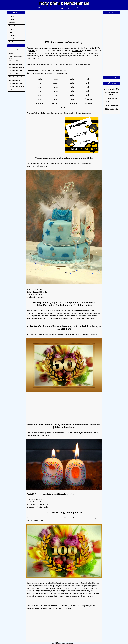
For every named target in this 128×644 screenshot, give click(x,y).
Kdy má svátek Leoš (15, 77)
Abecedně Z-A (50, 73)
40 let (88, 87)
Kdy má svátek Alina (15, 61)
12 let (56, 79)
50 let (56, 91)
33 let (56, 87)
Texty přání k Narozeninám (64, 3)
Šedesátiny (88, 103)
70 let (56, 95)
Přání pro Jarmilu (111, 109)
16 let (88, 79)
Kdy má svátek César (16, 70)
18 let (40, 83)
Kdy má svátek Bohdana (17, 67)
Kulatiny (38, 71)
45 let (40, 91)
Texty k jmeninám (112, 105)
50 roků (32, 51)
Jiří (60, 608)
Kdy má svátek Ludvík (16, 80)
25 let (88, 83)
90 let (56, 99)
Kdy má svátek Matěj (16, 83)
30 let (40, 87)
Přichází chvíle (72, 103)
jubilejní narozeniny (53, 48)
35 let (72, 87)
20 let (72, 83)
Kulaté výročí (40, 103)
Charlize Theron (112, 98)
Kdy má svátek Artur (15, 64)
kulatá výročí (77, 51)
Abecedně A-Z (38, 73)
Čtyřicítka (88, 99)
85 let (40, 99)
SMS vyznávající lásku (112, 89)
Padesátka (56, 103)
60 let (88, 91)
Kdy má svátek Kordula (16, 74)
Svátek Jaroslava (112, 102)
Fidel (70, 608)
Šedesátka (64, 107)
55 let (72, 91)
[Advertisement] (64, 25)
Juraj (64, 608)
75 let (72, 95)
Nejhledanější (62, 73)
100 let (40, 79)
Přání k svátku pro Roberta (111, 94)
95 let (72, 99)
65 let (40, 95)
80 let (88, 95)
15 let (72, 79)
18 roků (56, 83)
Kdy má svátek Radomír (17, 87)
